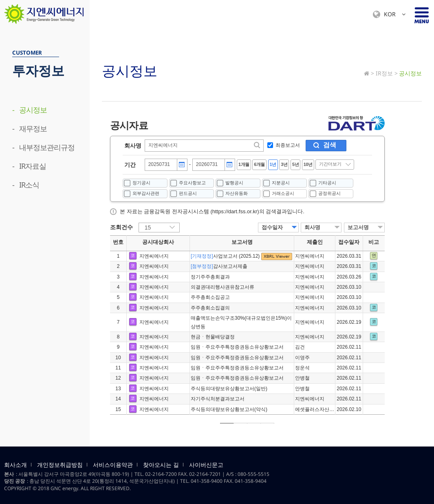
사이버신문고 (206, 465)
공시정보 (410, 73)
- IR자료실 (29, 166)
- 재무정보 (30, 128)
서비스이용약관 (113, 465)
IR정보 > (387, 73)
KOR (389, 14)
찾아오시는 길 (161, 465)
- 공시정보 (30, 110)
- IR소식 (26, 185)
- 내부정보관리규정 (43, 147)
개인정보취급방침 (60, 465)
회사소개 (15, 465)
